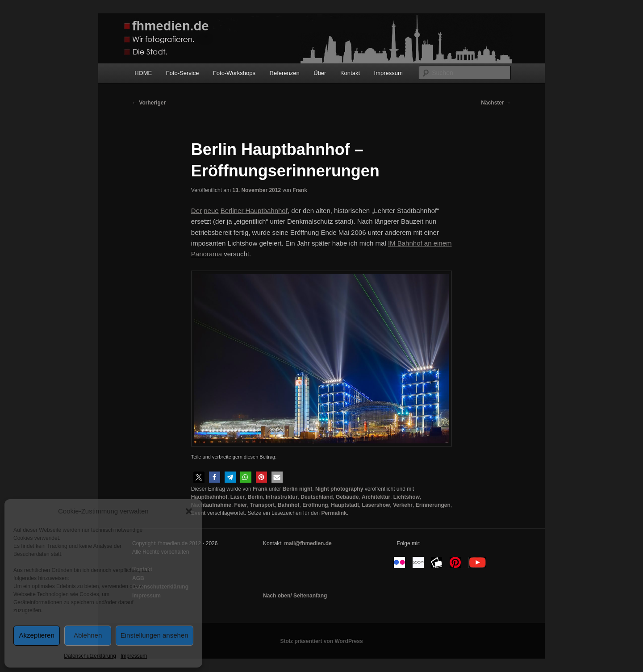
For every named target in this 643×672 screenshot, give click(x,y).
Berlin (255, 497)
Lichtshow (407, 497)
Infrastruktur (282, 497)
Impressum (134, 656)
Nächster (496, 103)
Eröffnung (315, 505)
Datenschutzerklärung (90, 656)
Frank (300, 190)
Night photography (339, 489)
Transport (262, 505)
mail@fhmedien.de (308, 543)
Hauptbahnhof (209, 497)
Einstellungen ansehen (154, 635)
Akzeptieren (37, 635)
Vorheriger (149, 103)
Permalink (334, 513)
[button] (189, 511)
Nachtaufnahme (211, 505)
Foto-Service (183, 73)
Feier (241, 505)
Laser (238, 497)
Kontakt (350, 73)
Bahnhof (289, 505)
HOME (143, 73)
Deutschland (317, 497)
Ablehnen (88, 635)
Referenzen (285, 73)
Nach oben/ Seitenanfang (295, 596)
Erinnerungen (433, 505)
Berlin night (298, 489)
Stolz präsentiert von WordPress (321, 641)
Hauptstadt (345, 505)
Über (320, 73)
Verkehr (403, 505)
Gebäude (347, 497)
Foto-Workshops (234, 73)
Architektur (376, 497)
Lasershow (376, 505)
